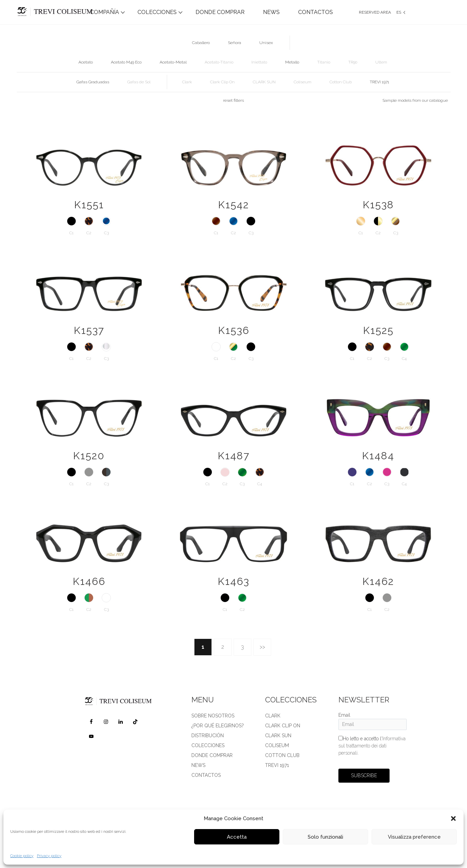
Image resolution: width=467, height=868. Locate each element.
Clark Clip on (283, 726)
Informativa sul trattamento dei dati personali (372, 746)
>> (262, 647)
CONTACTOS (316, 12)
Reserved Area (375, 12)
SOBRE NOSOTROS (213, 716)
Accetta (237, 837)
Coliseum (277, 745)
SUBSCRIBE (364, 775)
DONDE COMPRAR (220, 12)
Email (344, 715)
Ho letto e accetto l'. (372, 746)
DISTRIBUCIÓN (208, 736)
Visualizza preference (414, 837)
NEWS (271, 12)
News (198, 765)
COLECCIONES (157, 12)
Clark (273, 716)
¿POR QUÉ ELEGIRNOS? (218, 726)
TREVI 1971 (277, 765)
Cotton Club (282, 755)
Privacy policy (49, 856)
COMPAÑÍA (105, 12)
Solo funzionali (325, 837)
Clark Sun (278, 736)
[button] (453, 818)
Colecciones (208, 745)
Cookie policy (22, 856)
